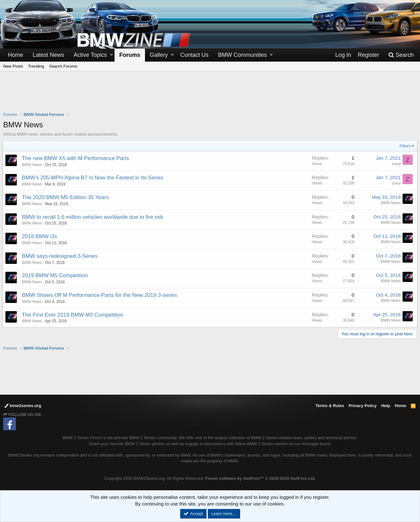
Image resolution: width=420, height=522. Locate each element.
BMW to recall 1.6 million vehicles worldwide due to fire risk (93, 217)
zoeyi (396, 164)
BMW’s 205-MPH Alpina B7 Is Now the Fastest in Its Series (93, 178)
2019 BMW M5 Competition (56, 275)
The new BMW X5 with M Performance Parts (76, 158)
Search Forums (63, 66)
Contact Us (194, 55)
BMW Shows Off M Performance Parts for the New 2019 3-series (100, 295)
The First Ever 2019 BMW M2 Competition (73, 315)
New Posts (13, 66)
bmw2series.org (23, 406)
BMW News (33, 165)
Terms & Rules (330, 406)
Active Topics (90, 55)
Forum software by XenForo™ (260, 478)
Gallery (159, 55)
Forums (130, 55)
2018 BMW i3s (40, 236)
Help (386, 406)
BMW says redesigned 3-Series (60, 256)
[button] (111, 55)
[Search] (401, 55)
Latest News (48, 55)
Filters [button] (405, 146)
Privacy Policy (363, 406)
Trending (36, 66)
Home (16, 55)
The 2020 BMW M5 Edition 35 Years (66, 197)
